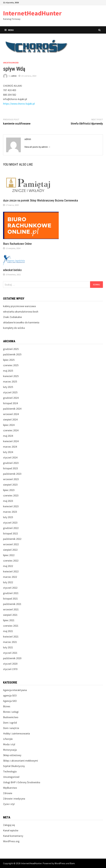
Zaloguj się (9, 825)
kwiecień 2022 (11, 571)
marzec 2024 (10, 447)
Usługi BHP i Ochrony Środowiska (22, 782)
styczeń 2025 (10, 392)
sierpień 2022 (10, 550)
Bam (72, 863)
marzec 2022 (10, 577)
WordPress (60, 863)
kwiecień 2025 (11, 376)
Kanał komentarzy (13, 836)
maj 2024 (8, 436)
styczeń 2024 (10, 457)
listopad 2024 (10, 403)
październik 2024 (12, 409)
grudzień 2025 (11, 349)
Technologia (10, 771)
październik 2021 (12, 604)
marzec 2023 (10, 512)
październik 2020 (12, 658)
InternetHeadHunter (32, 13)
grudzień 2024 (11, 398)
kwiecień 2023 (11, 506)
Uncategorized (11, 63)
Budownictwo (11, 717)
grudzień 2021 (11, 593)
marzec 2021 (10, 642)
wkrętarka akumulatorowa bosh (21, 312)
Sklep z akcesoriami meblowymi (20, 761)
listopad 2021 (10, 599)
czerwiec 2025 (11, 365)
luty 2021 (8, 647)
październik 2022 (12, 539)
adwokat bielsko (12, 270)
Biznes (7, 706)
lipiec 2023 (9, 490)
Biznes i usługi (11, 712)
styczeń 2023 (10, 523)
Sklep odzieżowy (12, 755)
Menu (9, 30)
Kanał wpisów (11, 830)
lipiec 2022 (9, 555)
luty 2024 (8, 452)
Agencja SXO (10, 701)
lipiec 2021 (9, 620)
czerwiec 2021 (11, 626)
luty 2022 (8, 582)
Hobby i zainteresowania (16, 733)
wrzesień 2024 (11, 414)
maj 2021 (8, 631)
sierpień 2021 (10, 615)
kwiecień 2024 (11, 441)
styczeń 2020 (10, 664)
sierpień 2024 (10, 419)
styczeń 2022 (10, 588)
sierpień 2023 (10, 485)
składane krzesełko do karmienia (21, 322)
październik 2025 (12, 354)
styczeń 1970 (10, 669)
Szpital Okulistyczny (14, 766)
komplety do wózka (14, 328)
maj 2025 (8, 371)
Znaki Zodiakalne (12, 317)
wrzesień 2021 (11, 609)
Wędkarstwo (10, 788)
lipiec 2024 (9, 425)
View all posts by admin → (37, 147)
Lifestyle (8, 739)
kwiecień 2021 (11, 637)
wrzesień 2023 (11, 479)
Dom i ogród (10, 723)
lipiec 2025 (9, 360)
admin (14, 76)
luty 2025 (8, 387)
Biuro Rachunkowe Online (17, 244)
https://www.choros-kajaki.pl (19, 104)
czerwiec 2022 (11, 561)
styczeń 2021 (10, 653)
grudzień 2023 (11, 463)
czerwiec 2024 (11, 430)
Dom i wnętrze (11, 728)
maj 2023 (8, 501)
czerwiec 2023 (11, 495)
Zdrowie (8, 793)
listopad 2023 (10, 468)
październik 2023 (12, 474)
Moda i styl (9, 744)
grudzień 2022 (11, 528)
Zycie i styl (9, 804)
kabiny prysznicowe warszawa (19, 306)
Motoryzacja (10, 750)
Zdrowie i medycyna (14, 799)
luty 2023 (8, 517)
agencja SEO (10, 695)
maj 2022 (8, 566)
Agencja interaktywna (15, 690)
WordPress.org (11, 841)
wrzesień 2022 (11, 544)
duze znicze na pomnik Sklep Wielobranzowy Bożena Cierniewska (40, 200)
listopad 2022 (10, 533)
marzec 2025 (10, 382)
